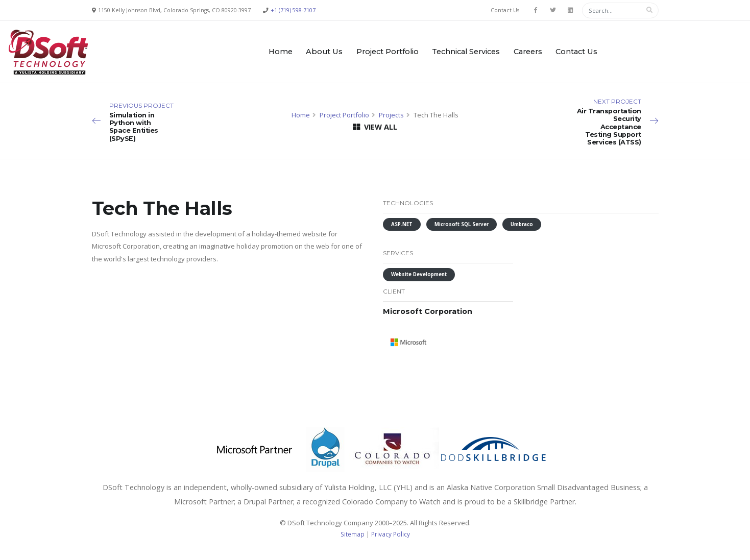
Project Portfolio (388, 52)
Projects (391, 115)
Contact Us (505, 10)
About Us (324, 52)
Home (281, 52)
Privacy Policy (391, 534)
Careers (528, 52)
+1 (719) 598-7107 (293, 10)
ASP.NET (402, 224)
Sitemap (353, 534)
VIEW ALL (375, 127)
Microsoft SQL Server (462, 224)
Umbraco (522, 224)
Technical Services (466, 52)
